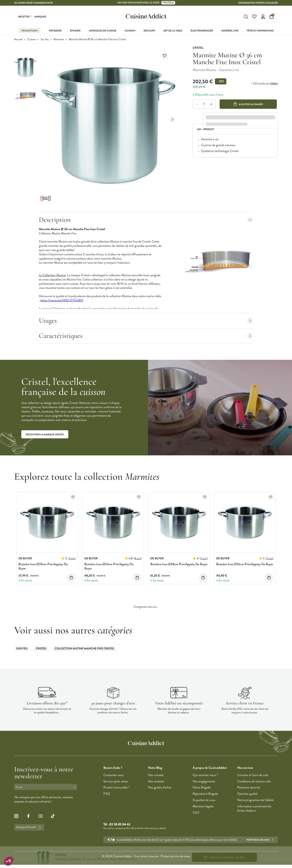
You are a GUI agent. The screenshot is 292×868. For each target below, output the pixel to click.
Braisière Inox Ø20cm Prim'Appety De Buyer (43, 566)
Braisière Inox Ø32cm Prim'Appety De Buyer (245, 564)
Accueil (18, 39)
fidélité (274, 84)
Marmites (59, 39)
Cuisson (32, 39)
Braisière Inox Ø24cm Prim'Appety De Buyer (109, 566)
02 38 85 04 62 (120, 824)
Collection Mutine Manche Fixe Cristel (84, 649)
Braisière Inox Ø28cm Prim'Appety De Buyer (179, 564)
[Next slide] (172, 120)
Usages (146, 321)
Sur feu (45, 39)
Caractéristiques (146, 336)
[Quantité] (204, 104)
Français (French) (29, 827)
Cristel (41, 649)
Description (146, 220)
